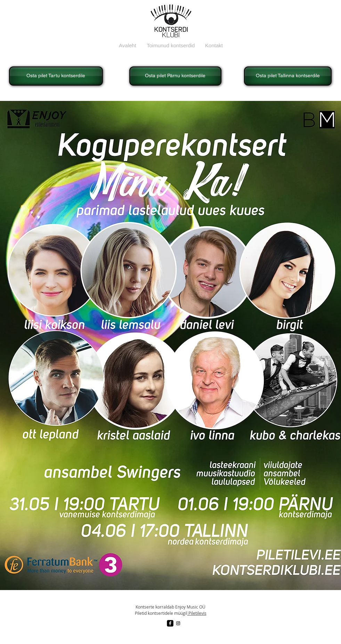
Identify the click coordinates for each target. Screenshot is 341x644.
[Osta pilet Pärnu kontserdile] (175, 76)
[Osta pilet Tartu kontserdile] (56, 76)
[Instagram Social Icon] (178, 623)
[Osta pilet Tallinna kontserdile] (288, 76)
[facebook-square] (170, 623)
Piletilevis (197, 613)
